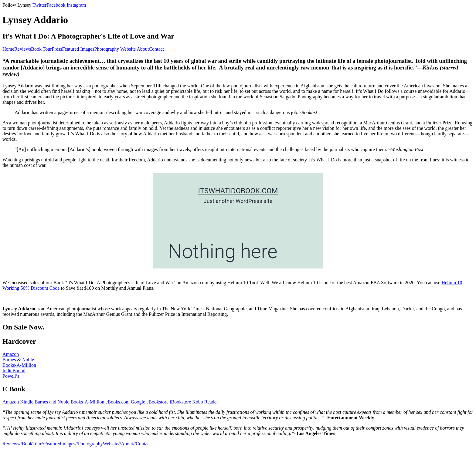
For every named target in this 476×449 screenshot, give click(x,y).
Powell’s (11, 376)
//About (126, 444)
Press (57, 49)
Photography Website (115, 49)
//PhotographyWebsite (97, 444)
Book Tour (41, 49)
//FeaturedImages (58, 444)
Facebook (56, 5)
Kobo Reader (205, 402)
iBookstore (180, 402)
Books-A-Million (19, 365)
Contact (156, 49)
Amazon (11, 354)
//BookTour (30, 444)
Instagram (76, 5)
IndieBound (14, 371)
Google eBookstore (150, 402)
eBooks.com (118, 402)
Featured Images (78, 49)
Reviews (23, 49)
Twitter (39, 5)
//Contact (142, 444)
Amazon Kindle (18, 402)
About (143, 49)
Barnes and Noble (52, 402)
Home (8, 49)
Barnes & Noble (18, 360)
